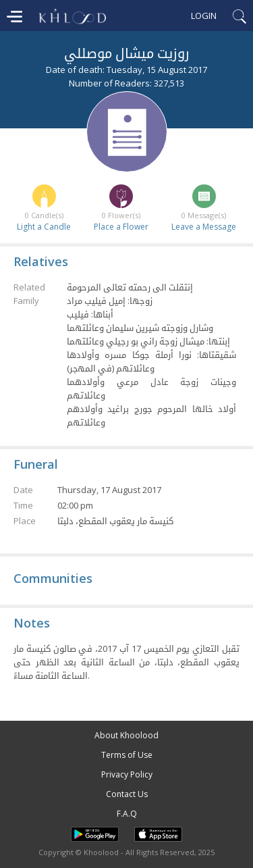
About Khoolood (126, 735)
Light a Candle (44, 227)
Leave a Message (204, 227)
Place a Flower (121, 227)
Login (204, 16)
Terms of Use (127, 755)
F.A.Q (127, 814)
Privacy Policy (127, 774)
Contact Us (127, 794)
